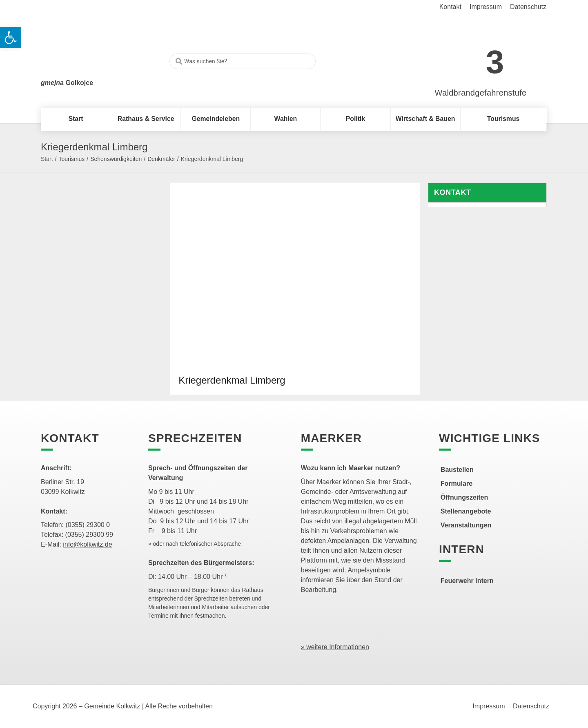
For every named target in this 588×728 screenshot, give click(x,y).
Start (47, 159)
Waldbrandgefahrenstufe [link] (481, 93)
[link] (469, 58)
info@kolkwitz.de (87, 544)
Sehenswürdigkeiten (116, 159)
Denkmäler (161, 159)
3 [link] (495, 62)
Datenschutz (531, 706)
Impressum (490, 706)
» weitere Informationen (335, 647)
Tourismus (71, 159)
